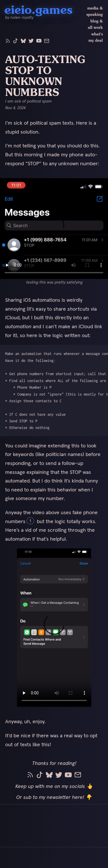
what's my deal (96, 37)
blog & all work (95, 24)
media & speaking (95, 11)
